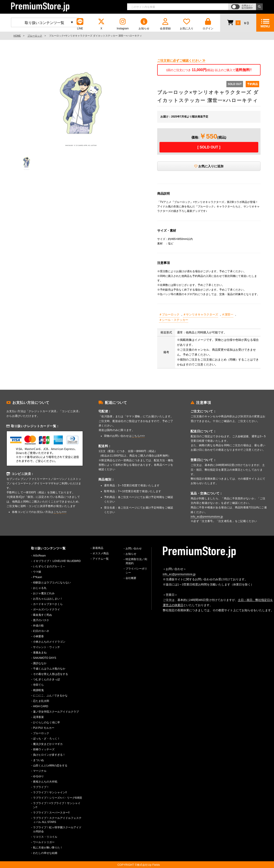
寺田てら (38, 685)
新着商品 (98, 548)
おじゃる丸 (40, 588)
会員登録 (165, 24)
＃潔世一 (228, 314)
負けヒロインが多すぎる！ (49, 755)
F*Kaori (38, 577)
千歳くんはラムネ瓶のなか (49, 669)
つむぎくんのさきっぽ (46, 679)
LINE (80, 24)
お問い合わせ (134, 548)
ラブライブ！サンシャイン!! (50, 792)
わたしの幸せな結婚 (45, 853)
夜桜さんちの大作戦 (45, 782)
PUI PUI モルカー (44, 728)
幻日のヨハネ (41, 631)
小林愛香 (38, 636)
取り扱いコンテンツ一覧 (44, 23)
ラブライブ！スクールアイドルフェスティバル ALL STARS (57, 820)
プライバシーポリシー (136, 571)
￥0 (238, 22)
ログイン (208, 24)
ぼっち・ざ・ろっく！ (46, 739)
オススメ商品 (101, 553)
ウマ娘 (37, 572)
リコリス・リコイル (45, 837)
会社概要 (131, 578)
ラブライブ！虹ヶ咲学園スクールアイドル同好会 (57, 829)
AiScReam (39, 556)
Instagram (123, 24)
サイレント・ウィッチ (46, 647)
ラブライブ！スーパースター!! (51, 813)
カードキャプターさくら (48, 604)
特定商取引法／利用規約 (136, 561)
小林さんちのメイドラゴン (49, 642)
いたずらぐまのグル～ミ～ (49, 566)
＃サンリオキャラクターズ (201, 314)
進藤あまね (40, 653)
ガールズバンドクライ (46, 609)
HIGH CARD (41, 706)
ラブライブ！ (41, 787)
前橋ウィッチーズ (44, 749)
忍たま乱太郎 (41, 701)
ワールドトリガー (44, 842)
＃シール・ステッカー (174, 320)
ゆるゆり (38, 776)
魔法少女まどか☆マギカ (48, 744)
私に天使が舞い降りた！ (48, 848)
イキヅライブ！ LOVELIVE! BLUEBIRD (57, 561)
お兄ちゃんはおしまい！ (48, 599)
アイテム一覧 (101, 559)
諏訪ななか (40, 663)
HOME (17, 36)
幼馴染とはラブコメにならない (52, 583)
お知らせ (144, 24)
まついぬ (38, 760)
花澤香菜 (38, 717)
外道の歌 (38, 626)
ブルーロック (35, 36)
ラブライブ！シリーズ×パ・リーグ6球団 (57, 798)
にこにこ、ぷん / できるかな (50, 696)
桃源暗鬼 (38, 690)
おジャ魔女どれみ (44, 593)
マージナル (40, 771)
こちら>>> (60, 512)
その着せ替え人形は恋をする (51, 674)
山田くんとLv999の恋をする (50, 766)
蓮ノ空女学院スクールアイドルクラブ (56, 712)
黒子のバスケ (41, 620)
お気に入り (187, 24)
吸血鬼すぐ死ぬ (42, 615)
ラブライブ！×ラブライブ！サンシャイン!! (57, 805)
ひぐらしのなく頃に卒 (46, 722)
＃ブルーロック (169, 314)
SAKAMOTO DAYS (45, 658)
